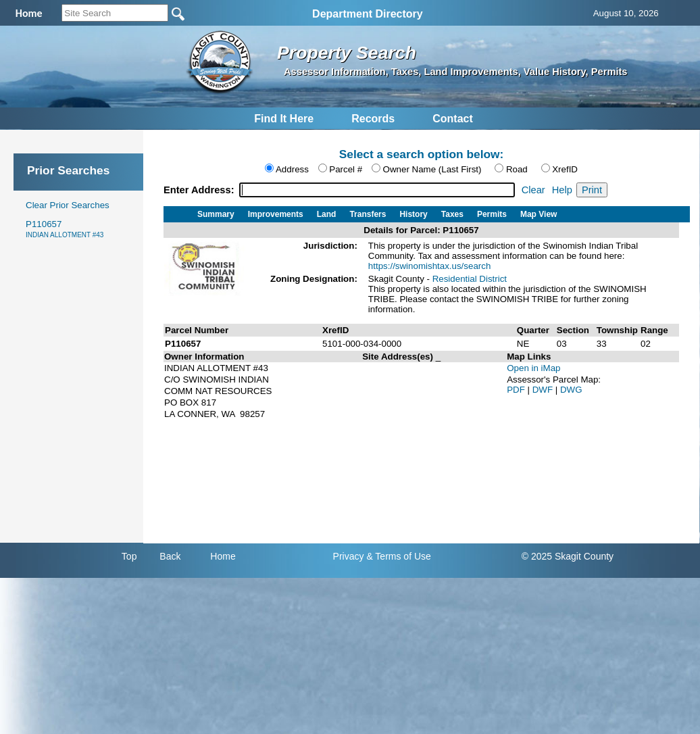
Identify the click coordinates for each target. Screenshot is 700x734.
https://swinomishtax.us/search (430, 266)
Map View (539, 214)
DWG (571, 390)
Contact (453, 119)
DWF (544, 390)
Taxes (452, 214)
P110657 (65, 229)
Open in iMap (533, 368)
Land (327, 214)
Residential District (470, 279)
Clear (533, 190)
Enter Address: (200, 190)
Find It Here (284, 119)
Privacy (349, 556)
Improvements (276, 214)
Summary (216, 214)
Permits (492, 214)
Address (292, 169)
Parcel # (346, 169)
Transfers (368, 214)
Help (562, 190)
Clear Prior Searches (68, 205)
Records (373, 119)
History (413, 214)
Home (223, 556)
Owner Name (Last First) (432, 169)
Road (517, 169)
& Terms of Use (398, 556)
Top (129, 556)
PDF (517, 390)
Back (170, 556)
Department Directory (368, 14)
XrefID (565, 169)
